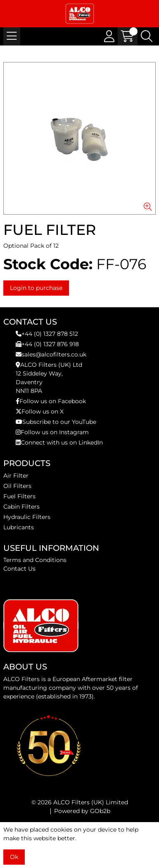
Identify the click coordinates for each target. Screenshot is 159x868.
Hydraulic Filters (27, 517)
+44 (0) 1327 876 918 (47, 344)
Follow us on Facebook (51, 401)
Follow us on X (40, 411)
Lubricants (19, 527)
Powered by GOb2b (82, 811)
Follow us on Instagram (52, 432)
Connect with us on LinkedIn (59, 442)
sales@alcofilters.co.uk (51, 354)
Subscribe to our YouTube (56, 422)
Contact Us (19, 569)
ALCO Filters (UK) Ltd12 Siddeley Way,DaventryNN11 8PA (49, 378)
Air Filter (16, 476)
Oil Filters (17, 486)
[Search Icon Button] (147, 36)
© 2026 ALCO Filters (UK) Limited (80, 802)
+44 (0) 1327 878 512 (47, 334)
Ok (14, 857)
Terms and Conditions (35, 560)
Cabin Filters (21, 507)
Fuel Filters (19, 496)
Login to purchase (36, 288)
